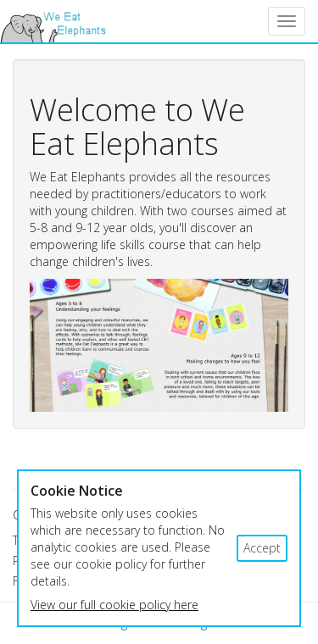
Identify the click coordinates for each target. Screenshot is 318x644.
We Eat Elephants (53, 21)
